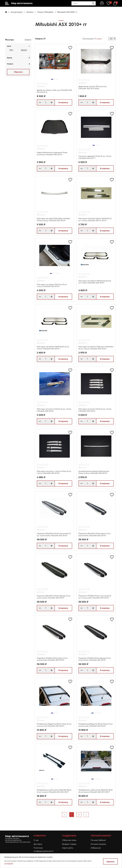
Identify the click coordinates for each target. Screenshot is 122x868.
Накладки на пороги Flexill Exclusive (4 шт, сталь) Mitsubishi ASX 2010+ (95, 282)
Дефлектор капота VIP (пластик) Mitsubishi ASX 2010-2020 (92, 87)
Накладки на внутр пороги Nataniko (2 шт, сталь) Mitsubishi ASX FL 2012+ (95, 219)
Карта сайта (68, 848)
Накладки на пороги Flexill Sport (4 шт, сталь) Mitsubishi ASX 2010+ (53, 348)
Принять (110, 862)
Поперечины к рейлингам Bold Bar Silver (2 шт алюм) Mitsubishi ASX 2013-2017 (96, 791)
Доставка (38, 844)
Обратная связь (69, 840)
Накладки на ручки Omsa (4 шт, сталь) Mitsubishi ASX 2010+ (95, 410)
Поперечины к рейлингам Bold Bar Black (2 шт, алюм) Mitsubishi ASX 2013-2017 (54, 791)
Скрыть (28, 39)
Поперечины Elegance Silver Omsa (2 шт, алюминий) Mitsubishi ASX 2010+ (96, 725)
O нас (36, 840)
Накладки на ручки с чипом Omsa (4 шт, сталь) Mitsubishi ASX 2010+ (54, 472)
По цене (98, 39)
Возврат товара (69, 844)
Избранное (96, 848)
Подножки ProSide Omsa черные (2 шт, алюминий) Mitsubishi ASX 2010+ (95, 659)
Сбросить (18, 72)
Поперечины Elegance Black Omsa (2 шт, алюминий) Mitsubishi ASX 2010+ (54, 725)
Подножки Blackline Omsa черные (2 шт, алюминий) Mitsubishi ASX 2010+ (54, 597)
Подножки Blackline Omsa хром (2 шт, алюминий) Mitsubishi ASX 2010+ (95, 534)
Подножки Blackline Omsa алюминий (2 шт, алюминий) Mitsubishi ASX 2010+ (54, 534)
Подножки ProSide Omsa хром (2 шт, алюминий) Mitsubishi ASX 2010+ (52, 659)
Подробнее (9, 863)
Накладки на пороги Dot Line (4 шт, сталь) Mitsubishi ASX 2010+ (52, 285)
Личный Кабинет (98, 840)
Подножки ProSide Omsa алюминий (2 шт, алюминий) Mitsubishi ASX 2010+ (95, 597)
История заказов (98, 844)
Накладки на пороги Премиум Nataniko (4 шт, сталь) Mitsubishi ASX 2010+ (96, 348)
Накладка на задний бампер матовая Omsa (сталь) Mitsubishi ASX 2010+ (53, 219)
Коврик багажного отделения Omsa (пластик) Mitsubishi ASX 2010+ (52, 153)
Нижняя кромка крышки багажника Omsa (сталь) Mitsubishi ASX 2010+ (94, 472)
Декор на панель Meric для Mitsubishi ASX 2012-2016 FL (54, 91)
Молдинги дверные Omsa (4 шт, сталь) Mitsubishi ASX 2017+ (95, 157)
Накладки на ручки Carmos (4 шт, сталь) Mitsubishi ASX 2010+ (54, 410)
